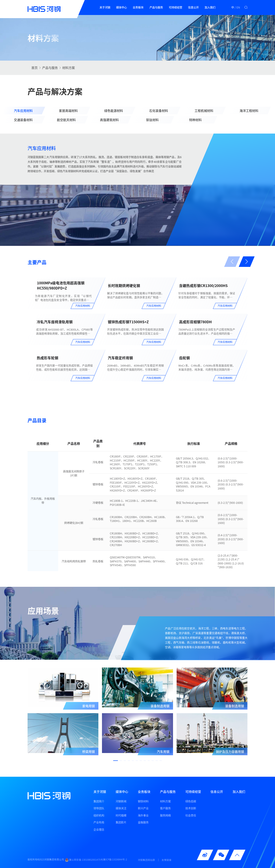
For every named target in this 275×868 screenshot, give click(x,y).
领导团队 (99, 808)
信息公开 (193, 7)
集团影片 (121, 822)
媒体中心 (121, 7)
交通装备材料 (23, 120)
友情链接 (167, 860)
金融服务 (143, 822)
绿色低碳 (191, 801)
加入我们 (210, 7)
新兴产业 (143, 808)
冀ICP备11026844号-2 (115, 860)
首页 (35, 68)
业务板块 (138, 7)
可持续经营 (175, 7)
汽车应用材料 (23, 111)
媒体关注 (121, 808)
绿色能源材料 (114, 111)
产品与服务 (156, 7)
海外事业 (143, 815)
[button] (247, 262)
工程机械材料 (204, 111)
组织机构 (99, 815)
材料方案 (69, 68)
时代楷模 (121, 815)
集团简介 (99, 801)
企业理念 (99, 829)
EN (238, 7)
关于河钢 (105, 7)
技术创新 (191, 808)
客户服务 (165, 808)
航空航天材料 (66, 120)
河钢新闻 (121, 801)
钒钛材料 (152, 120)
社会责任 (191, 815)
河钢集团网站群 (146, 860)
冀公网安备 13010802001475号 (84, 860)
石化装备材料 (159, 111)
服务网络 (165, 815)
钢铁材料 (143, 801)
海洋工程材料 (249, 111)
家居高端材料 (68, 111)
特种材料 (195, 120)
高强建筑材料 (109, 120)
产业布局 (99, 822)
